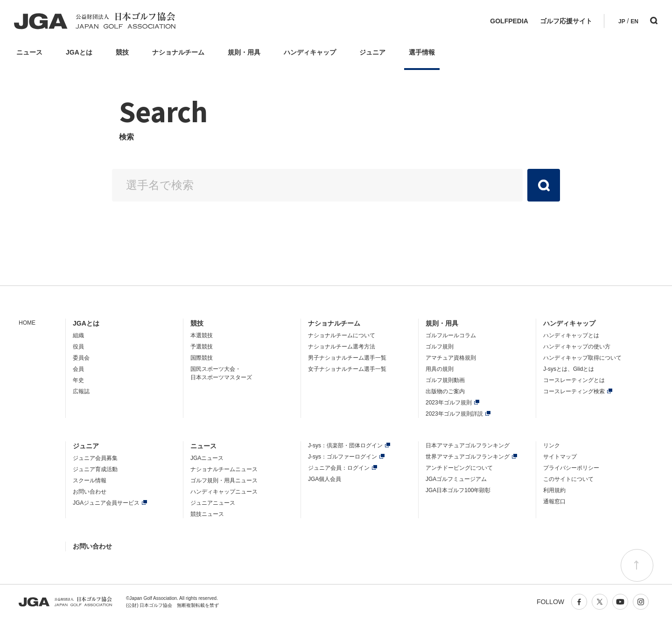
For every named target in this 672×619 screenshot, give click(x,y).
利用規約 (554, 490)
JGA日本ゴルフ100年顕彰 (458, 490)
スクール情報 (90, 480)
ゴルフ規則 (440, 347)
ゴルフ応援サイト (566, 21)
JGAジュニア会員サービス (106, 503)
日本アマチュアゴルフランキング (468, 445)
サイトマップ (560, 457)
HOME (27, 323)
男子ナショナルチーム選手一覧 (347, 358)
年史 (78, 380)
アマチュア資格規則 (451, 358)
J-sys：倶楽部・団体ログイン (345, 445)
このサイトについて (568, 479)
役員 (78, 347)
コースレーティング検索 (574, 391)
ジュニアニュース (213, 503)
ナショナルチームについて (342, 335)
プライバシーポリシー (571, 468)
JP (622, 21)
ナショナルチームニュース (224, 469)
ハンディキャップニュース (224, 492)
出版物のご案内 (445, 391)
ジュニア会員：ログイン (339, 468)
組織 (78, 335)
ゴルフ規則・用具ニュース (224, 480)
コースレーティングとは (574, 380)
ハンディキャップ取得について (582, 358)
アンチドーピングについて (459, 468)
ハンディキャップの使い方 (577, 347)
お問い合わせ (90, 492)
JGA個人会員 (325, 479)
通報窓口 (554, 501)
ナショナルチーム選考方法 (342, 347)
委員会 (81, 358)
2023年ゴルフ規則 (449, 403)
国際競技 (202, 358)
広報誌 (81, 391)
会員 (78, 369)
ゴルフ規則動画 (445, 380)
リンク (552, 445)
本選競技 (202, 335)
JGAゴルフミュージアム (456, 479)
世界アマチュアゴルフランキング (468, 457)
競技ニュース (207, 514)
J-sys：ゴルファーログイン (343, 457)
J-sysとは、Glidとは (569, 369)
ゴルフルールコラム (451, 335)
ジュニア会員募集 (95, 458)
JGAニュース (207, 458)
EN (634, 21)
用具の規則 (440, 369)
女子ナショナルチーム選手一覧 (347, 369)
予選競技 (202, 347)
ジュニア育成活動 (95, 469)
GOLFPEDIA (509, 21)
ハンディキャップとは (571, 335)
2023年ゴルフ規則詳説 (454, 414)
